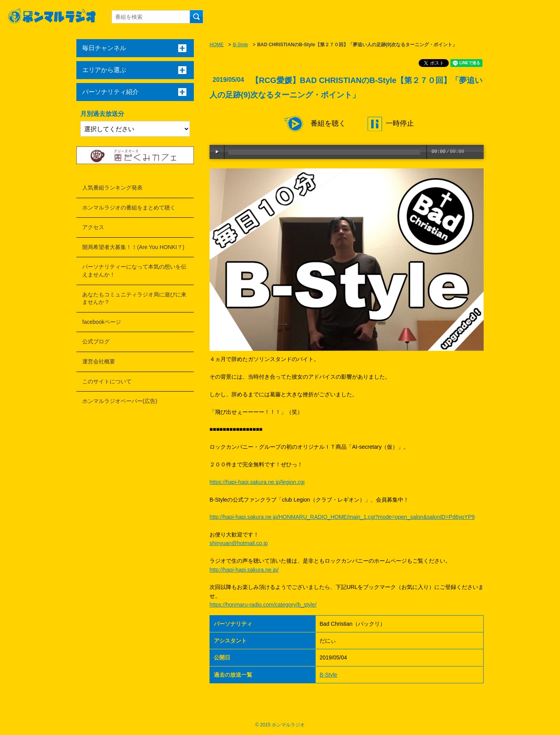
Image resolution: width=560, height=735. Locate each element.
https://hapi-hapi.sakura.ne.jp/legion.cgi (257, 482)
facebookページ (102, 322)
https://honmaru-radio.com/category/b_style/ (263, 605)
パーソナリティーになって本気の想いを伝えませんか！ (134, 271)
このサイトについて (107, 381)
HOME (217, 45)
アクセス (93, 227)
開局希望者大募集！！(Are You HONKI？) (133, 247)
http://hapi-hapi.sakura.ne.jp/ (244, 570)
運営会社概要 (99, 361)
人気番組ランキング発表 (112, 188)
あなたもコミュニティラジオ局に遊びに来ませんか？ (134, 298)
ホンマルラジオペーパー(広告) (120, 401)
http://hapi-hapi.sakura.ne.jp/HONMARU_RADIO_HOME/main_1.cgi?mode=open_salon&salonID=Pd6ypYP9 (342, 517)
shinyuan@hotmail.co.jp (239, 543)
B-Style (240, 45)
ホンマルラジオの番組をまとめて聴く (129, 208)
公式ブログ (96, 341)
